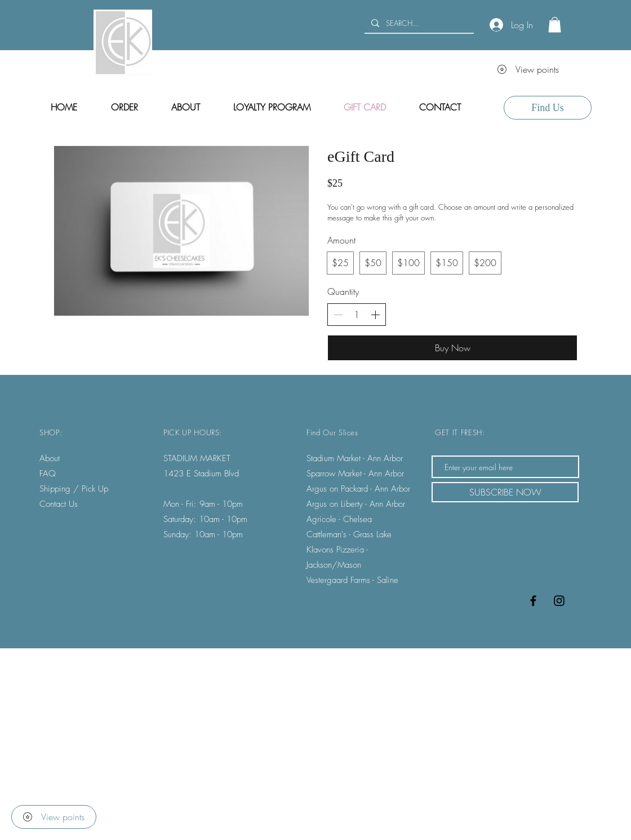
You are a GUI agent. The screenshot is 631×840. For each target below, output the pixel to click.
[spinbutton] (357, 315)
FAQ (48, 474)
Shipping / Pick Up (75, 489)
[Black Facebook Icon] (533, 601)
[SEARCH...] (418, 23)
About (50, 458)
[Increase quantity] (375, 315)
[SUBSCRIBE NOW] (505, 492)
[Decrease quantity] (338, 315)
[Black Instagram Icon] (559, 601)
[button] (555, 25)
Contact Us (59, 504)
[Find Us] (548, 108)
